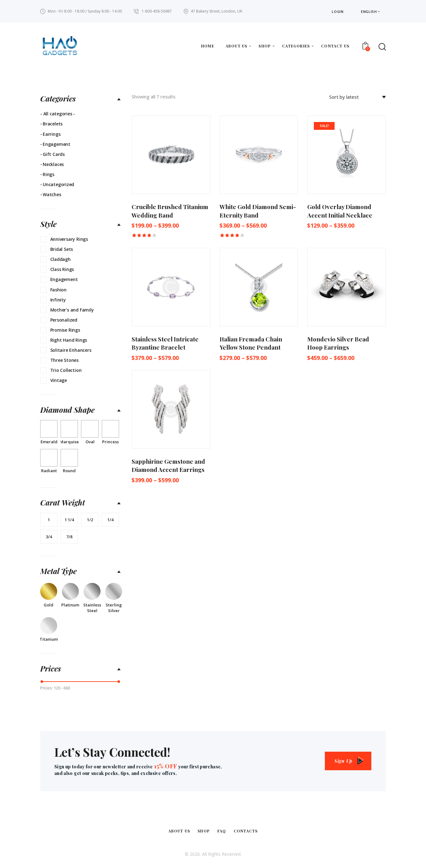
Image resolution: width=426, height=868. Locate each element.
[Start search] (382, 47)
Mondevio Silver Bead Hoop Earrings (338, 343)
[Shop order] (358, 97)
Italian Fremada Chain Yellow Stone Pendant (251, 343)
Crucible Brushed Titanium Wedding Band (170, 211)
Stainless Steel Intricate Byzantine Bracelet (165, 343)
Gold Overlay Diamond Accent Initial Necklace (340, 211)
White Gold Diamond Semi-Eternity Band (258, 211)
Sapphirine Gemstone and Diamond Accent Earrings (168, 465)
